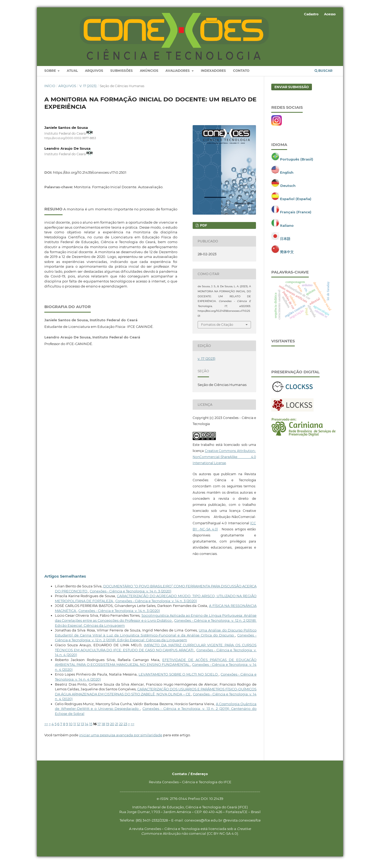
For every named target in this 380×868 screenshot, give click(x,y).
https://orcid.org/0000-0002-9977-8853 (70, 142)
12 (78, 728)
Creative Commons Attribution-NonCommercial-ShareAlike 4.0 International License (224, 461)
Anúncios (149, 75)
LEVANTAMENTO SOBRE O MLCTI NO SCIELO (179, 678)
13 (82, 728)
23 (125, 728)
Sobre (51, 75)
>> (132, 728)
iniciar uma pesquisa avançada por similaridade (121, 739)
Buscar (324, 75)
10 (71, 728)
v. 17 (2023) (88, 90)
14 (87, 728)
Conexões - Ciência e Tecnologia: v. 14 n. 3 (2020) (130, 595)
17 (99, 728)
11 (75, 728)
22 (121, 728)
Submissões (122, 75)
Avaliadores (178, 75)
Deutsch (288, 190)
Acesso (330, 14)
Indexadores (213, 75)
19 (108, 728)
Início (50, 90)
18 (103, 728)
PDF (203, 229)
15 (91, 728)
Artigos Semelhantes (65, 580)
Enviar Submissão (292, 91)
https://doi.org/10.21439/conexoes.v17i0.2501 (90, 176)
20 (112, 728)
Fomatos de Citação (217, 329)
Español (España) (296, 203)
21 (117, 728)
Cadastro (311, 14)
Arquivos (94, 75)
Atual (72, 75)
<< (46, 728)
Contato (241, 75)
